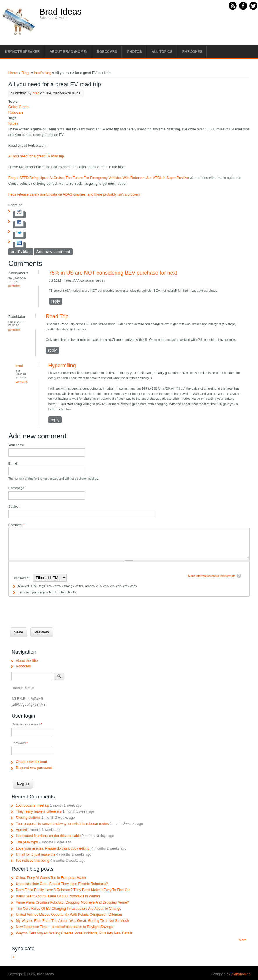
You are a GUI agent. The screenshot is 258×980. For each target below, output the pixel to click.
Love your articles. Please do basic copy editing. (53, 848)
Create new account (31, 762)
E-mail (13, 463)
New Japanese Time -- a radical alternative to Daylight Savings (64, 927)
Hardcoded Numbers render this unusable (48, 836)
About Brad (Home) (68, 52)
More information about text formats (212, 576)
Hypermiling (62, 366)
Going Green (18, 107)
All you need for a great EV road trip (36, 156)
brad (36, 93)
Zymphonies (241, 974)
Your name (16, 445)
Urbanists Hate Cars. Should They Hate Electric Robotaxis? (62, 884)
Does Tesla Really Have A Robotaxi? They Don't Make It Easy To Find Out (73, 890)
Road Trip (57, 316)
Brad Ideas (60, 12)
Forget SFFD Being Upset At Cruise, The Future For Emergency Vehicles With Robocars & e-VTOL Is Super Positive (99, 178)
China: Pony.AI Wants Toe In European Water (51, 878)
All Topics (162, 52)
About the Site (27, 661)
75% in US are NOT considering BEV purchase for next (113, 273)
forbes (13, 123)
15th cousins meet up (32, 805)
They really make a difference (39, 811)
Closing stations (28, 818)
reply (56, 301)
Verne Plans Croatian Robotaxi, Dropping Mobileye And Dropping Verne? (72, 902)
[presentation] (53, 608)
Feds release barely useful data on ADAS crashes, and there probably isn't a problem (74, 194)
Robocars (107, 52)
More (242, 940)
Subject (14, 506)
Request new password (34, 768)
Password (20, 743)
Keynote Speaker (22, 52)
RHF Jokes (192, 52)
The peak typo (27, 842)
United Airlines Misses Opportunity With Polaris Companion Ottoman (69, 915)
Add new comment (53, 252)
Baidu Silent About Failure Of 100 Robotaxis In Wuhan (58, 896)
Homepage (16, 488)
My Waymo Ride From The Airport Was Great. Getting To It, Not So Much (72, 921)
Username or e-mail (27, 724)
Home (13, 73)
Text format (22, 578)
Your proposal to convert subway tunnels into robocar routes (62, 824)
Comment (17, 525)
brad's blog (43, 73)
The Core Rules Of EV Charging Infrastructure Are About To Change (68, 909)
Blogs (26, 73)
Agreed (21, 830)
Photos (134, 52)
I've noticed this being (32, 861)
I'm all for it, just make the (36, 854)
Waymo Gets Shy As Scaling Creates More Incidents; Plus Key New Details (74, 933)
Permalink (14, 286)
